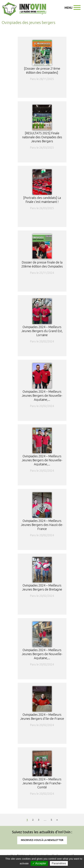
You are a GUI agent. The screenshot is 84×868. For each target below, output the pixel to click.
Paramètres (59, 863)
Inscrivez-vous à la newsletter (42, 840)
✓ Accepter (39, 863)
